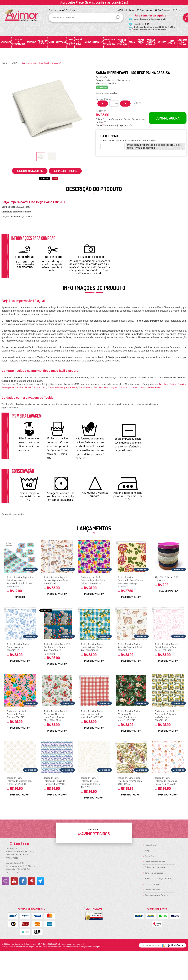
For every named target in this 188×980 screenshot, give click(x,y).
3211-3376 (12, 872)
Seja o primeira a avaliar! (107, 93)
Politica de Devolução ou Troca (159, 878)
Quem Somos (151, 856)
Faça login (70, 10)
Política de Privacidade (155, 867)
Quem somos (146, 10)
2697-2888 (12, 858)
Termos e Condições (154, 873)
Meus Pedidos (127, 10)
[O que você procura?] (117, 18)
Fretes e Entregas (153, 884)
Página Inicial (151, 845)
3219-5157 (141, 24)
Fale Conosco (164, 10)
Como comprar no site (155, 862)
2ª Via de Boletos (152, 890)
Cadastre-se (181, 10)
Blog (147, 850)
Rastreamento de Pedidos (156, 895)
